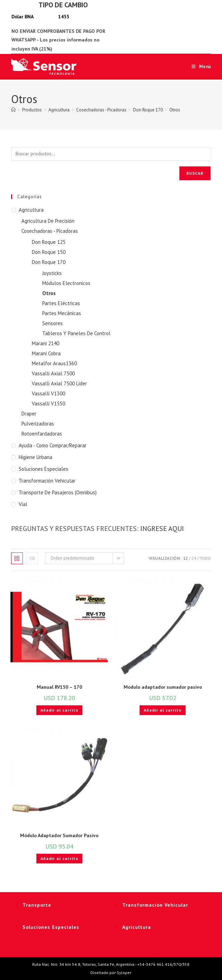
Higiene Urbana (35, 457)
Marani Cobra (46, 353)
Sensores (52, 323)
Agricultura (31, 210)
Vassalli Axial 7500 (53, 373)
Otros (175, 110)
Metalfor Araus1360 (54, 363)
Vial (23, 504)
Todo (205, 558)
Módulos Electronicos (66, 283)
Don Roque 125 (49, 242)
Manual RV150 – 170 (59, 687)
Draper (29, 414)
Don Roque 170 (49, 262)
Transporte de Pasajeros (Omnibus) (58, 492)
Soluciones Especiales (43, 469)
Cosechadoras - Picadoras (50, 231)
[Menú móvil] (199, 67)
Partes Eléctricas (61, 303)
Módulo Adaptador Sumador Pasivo (59, 835)
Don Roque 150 (49, 252)
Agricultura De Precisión (48, 221)
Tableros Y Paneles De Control (76, 333)
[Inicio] (13, 110)
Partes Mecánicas (62, 313)
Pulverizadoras (38, 424)
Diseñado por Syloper (111, 973)
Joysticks (52, 273)
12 (186, 558)
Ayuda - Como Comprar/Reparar (53, 445)
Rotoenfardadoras (42, 434)
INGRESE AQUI (162, 529)
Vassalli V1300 (48, 393)
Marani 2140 (46, 343)
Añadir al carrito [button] (59, 710)
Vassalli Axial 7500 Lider (59, 383)
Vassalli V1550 (48, 404)
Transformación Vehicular (47, 481)
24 (194, 558)
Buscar (195, 173)
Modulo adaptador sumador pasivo (163, 687)
